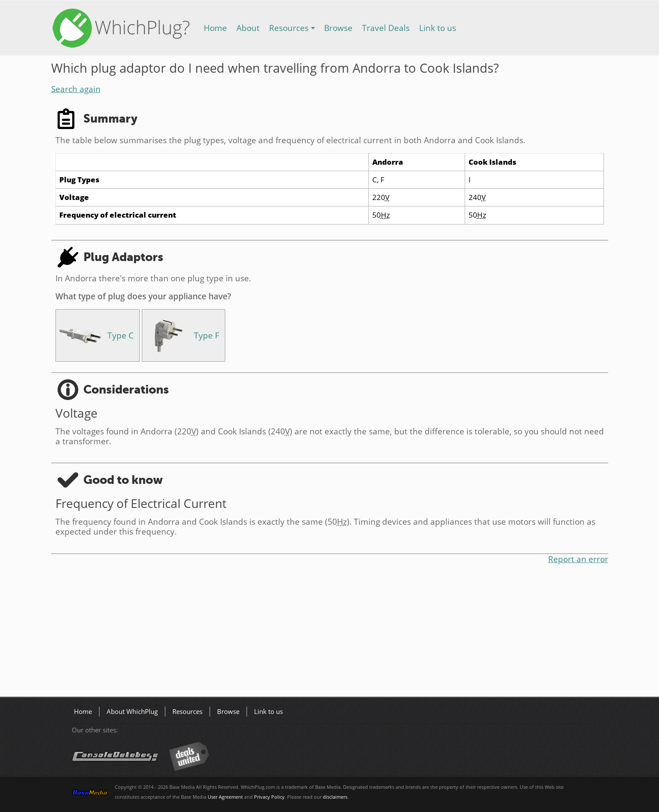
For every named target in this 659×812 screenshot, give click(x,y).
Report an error (578, 559)
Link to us (438, 28)
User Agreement (225, 797)
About (248, 28)
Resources (289, 28)
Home (215, 28)
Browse (338, 28)
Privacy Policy (269, 797)
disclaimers (335, 797)
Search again (76, 89)
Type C (121, 335)
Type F (207, 335)
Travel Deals (386, 28)
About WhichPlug (132, 712)
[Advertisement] (309, 632)
